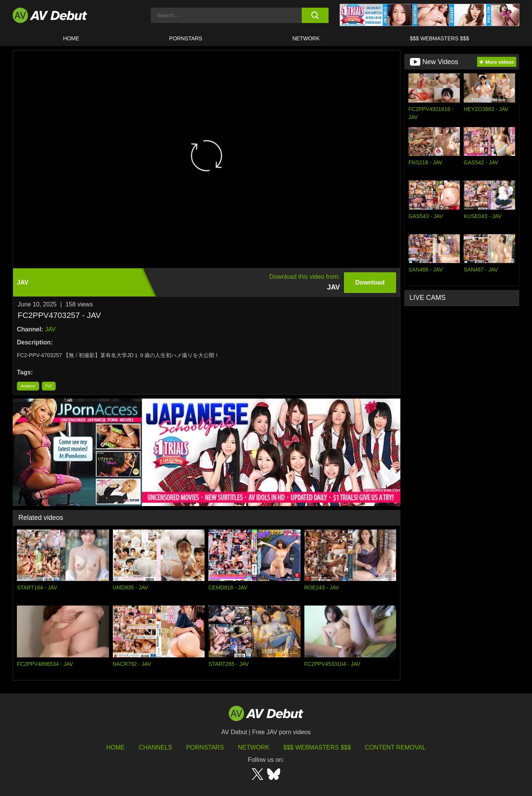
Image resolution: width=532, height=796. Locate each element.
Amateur (28, 386)
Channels (155, 747)
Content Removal (396, 747)
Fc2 (49, 386)
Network (306, 38)
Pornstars (186, 38)
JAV (50, 329)
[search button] (315, 15)
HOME (71, 38)
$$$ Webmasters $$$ (439, 38)
